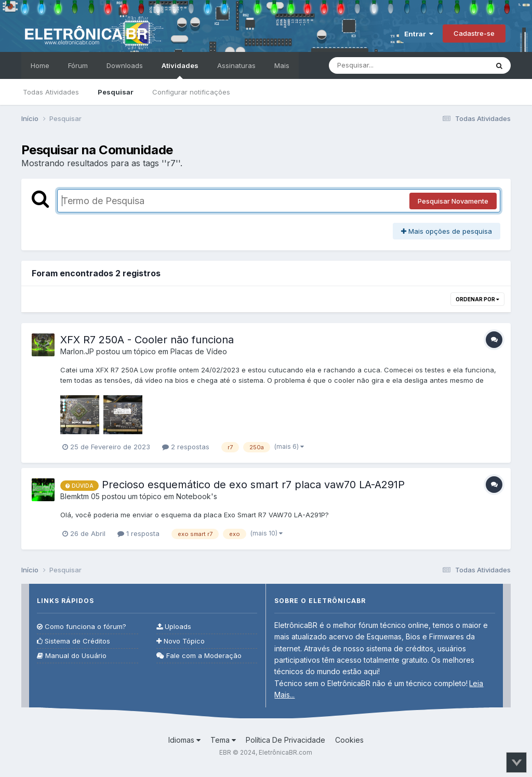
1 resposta (138, 533)
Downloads (125, 65)
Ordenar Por (477, 299)
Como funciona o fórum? (82, 627)
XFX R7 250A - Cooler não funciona (147, 340)
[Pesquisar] (387, 65)
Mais (282, 65)
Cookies (349, 740)
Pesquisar (116, 92)
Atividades (180, 70)
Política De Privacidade (285, 740)
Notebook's (197, 496)
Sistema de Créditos (74, 641)
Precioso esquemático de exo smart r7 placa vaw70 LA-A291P (253, 485)
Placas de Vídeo (199, 351)
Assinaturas (236, 65)
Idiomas (184, 740)
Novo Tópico (181, 641)
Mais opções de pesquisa (447, 231)
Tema (223, 740)
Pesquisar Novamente (453, 201)
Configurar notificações (191, 92)
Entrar (419, 34)
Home (40, 65)
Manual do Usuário (72, 656)
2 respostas (186, 447)
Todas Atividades (51, 92)
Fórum (78, 65)
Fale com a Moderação (199, 656)
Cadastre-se (474, 33)
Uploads (174, 627)
